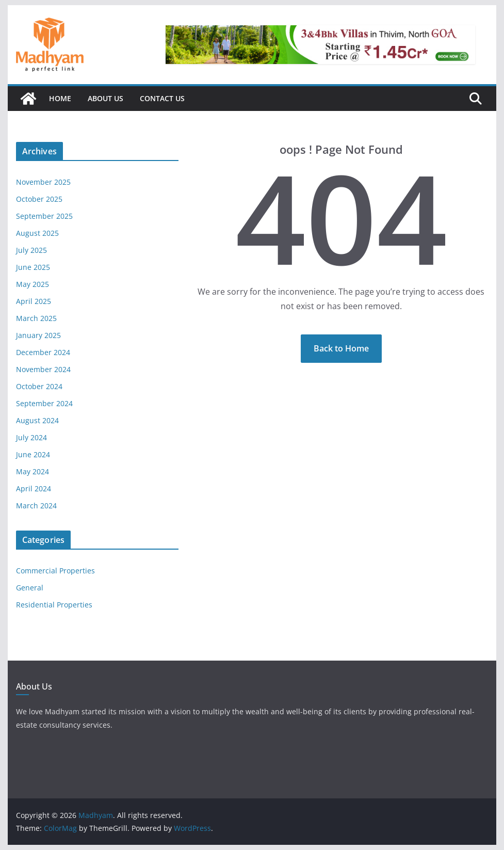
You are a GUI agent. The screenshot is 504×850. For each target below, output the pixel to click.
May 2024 (32, 471)
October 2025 (39, 199)
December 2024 (43, 352)
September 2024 (44, 403)
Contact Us (162, 98)
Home (60, 98)
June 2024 (33, 454)
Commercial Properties (55, 571)
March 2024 (36, 506)
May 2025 (32, 284)
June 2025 (33, 267)
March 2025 (36, 318)
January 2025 (38, 335)
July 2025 (31, 250)
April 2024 (34, 488)
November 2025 (43, 182)
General (30, 588)
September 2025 (44, 216)
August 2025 (37, 233)
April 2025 (34, 301)
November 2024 (43, 369)
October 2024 (39, 386)
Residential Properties (54, 605)
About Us (105, 98)
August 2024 (37, 420)
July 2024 (31, 437)
